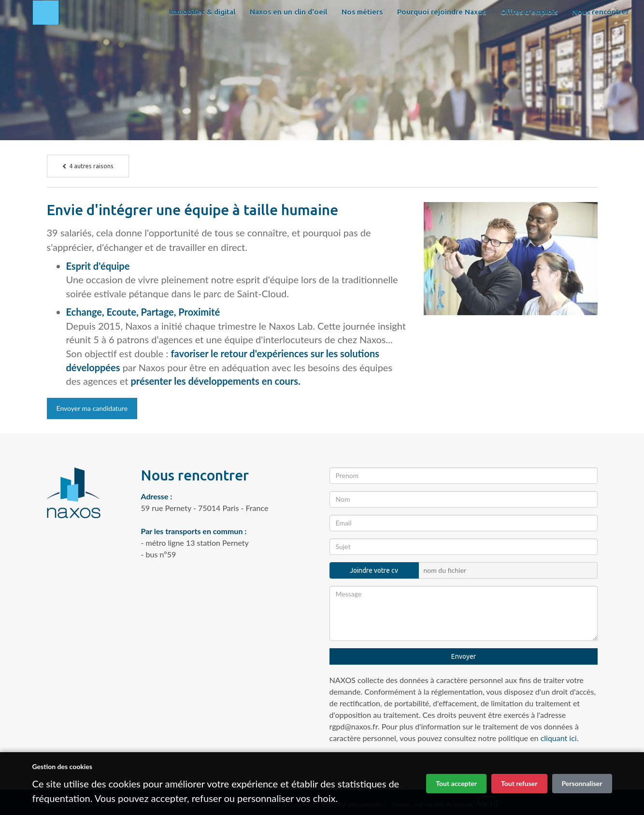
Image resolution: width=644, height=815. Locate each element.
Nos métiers (361, 38)
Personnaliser (582, 783)
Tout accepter (456, 783)
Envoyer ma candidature (92, 408)
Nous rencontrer (197, 63)
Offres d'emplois (528, 38)
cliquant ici (559, 738)
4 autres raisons (88, 166)
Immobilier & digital (201, 38)
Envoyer (464, 656)
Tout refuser (519, 783)
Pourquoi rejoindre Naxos (441, 38)
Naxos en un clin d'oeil (287, 38)
